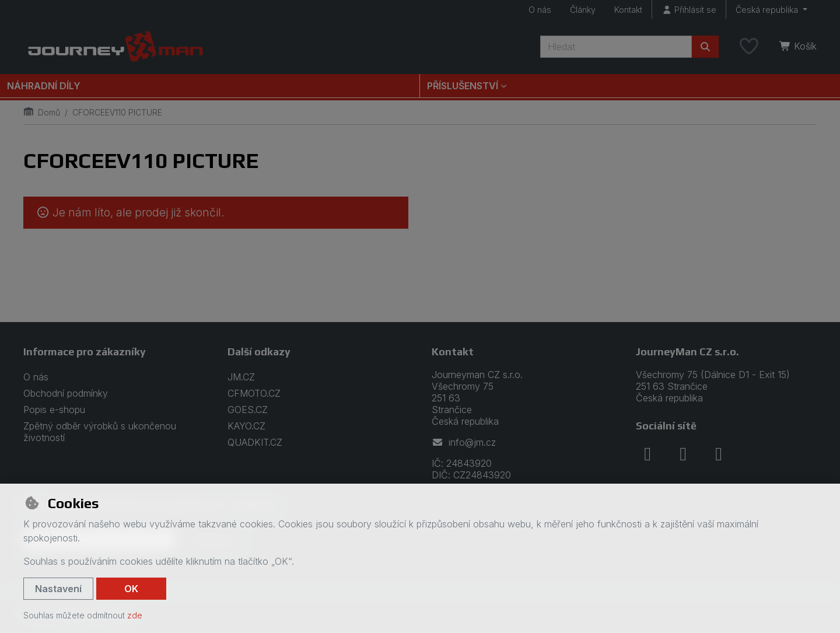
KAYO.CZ (246, 426)
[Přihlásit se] (689, 10)
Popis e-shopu (54, 410)
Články (583, 10)
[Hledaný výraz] (616, 47)
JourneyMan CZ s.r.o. (687, 352)
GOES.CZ (248, 410)
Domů (42, 112)
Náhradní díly (44, 86)
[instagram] (683, 454)
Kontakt (628, 10)
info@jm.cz (464, 442)
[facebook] (647, 454)
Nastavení (58, 589)
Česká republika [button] (768, 10)
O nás (540, 10)
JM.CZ (241, 377)
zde (135, 615)
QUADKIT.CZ (255, 442)
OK (131, 589)
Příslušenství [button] (463, 86)
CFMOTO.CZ (254, 393)
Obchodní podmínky (66, 393)
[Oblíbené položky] (749, 47)
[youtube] (719, 454)
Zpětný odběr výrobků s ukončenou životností (100, 432)
